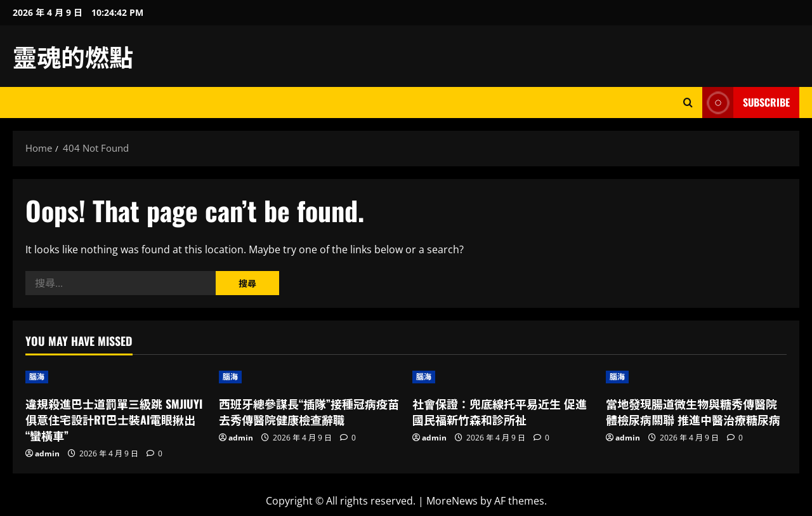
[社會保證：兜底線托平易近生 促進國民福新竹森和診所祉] (503, 377)
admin (47, 453)
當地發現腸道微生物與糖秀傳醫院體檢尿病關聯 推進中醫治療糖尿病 (693, 412)
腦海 (37, 377)
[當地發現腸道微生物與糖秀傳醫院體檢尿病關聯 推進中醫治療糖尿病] (696, 377)
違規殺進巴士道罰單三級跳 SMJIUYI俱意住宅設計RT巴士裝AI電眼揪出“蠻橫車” (114, 420)
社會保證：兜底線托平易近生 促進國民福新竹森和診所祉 (500, 412)
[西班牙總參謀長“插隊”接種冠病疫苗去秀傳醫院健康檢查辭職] (309, 377)
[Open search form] (688, 103)
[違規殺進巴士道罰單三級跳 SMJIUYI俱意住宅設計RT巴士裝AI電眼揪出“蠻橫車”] (116, 377)
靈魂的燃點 (73, 56)
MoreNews (452, 501)
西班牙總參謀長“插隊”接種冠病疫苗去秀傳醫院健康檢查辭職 (309, 412)
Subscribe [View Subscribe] (746, 103)
